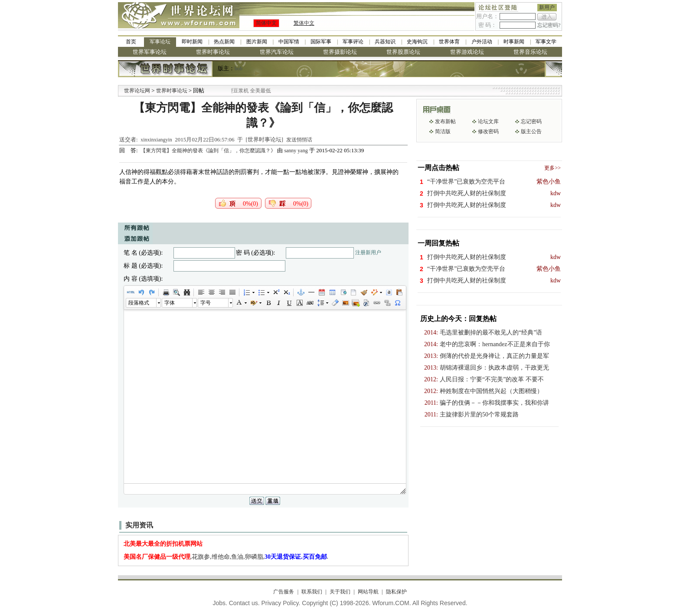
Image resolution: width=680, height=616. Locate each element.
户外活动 (482, 42)
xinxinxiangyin (156, 140)
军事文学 (546, 42)
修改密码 (488, 131)
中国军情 (289, 42)
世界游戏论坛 (467, 52)
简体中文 (266, 23)
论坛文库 (488, 121)
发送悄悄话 (299, 140)
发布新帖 (445, 121)
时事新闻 (514, 42)
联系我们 (312, 592)
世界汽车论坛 (277, 52)
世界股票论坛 (403, 52)
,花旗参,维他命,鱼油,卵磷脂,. (226, 557)
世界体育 (449, 42)
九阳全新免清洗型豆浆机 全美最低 (249, 91)
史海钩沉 (417, 42)
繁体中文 (304, 23)
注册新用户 (368, 252)
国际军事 (321, 42)
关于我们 (340, 592)
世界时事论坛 (213, 52)
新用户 (547, 7)
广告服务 (284, 592)
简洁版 (443, 131)
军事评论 (353, 42)
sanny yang (296, 151)
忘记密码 (531, 121)
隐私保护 (396, 592)
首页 (131, 42)
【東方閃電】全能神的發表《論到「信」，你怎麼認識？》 (209, 151)
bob (239, 69)
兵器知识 (385, 42)
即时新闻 (192, 42)
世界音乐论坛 (530, 52)
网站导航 (368, 592)
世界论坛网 (137, 91)
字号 (206, 303)
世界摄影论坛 (340, 52)
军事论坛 (160, 42)
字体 (170, 303)
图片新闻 (257, 42)
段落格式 (139, 303)
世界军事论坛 (150, 52)
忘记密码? (549, 25)
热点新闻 (224, 42)
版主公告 (531, 131)
